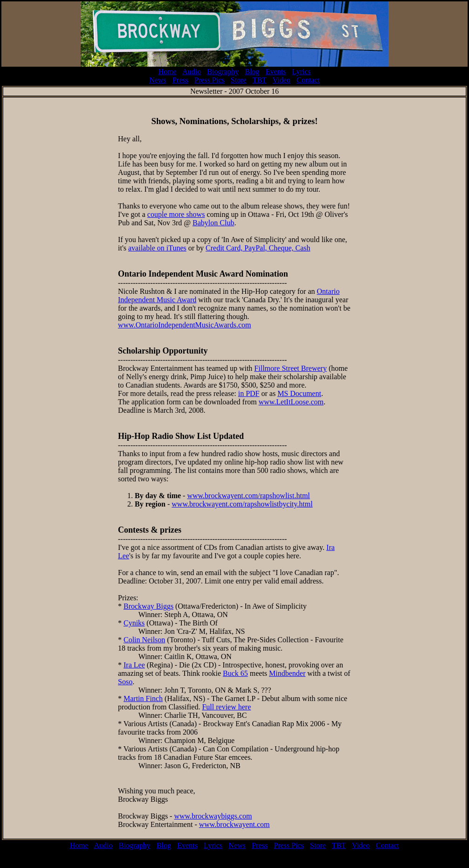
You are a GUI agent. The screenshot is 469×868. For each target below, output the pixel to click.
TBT (260, 80)
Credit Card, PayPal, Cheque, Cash (258, 248)
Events (276, 72)
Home (167, 72)
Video (282, 80)
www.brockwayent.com (234, 824)
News (158, 80)
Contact (308, 80)
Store (239, 80)
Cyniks (134, 623)
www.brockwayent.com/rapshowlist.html (248, 496)
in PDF (249, 393)
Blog (252, 72)
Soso (125, 682)
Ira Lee (134, 665)
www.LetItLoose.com (291, 402)
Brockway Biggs (148, 606)
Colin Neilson (144, 640)
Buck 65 (235, 673)
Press (180, 80)
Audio (192, 72)
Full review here (226, 707)
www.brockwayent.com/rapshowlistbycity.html (242, 504)
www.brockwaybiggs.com (213, 816)
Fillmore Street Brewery (290, 368)
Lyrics (302, 72)
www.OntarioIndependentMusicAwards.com (184, 325)
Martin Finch (143, 698)
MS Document (299, 393)
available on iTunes (157, 248)
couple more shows (176, 214)
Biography (223, 72)
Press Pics (209, 80)
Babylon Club (213, 223)
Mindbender (287, 673)
